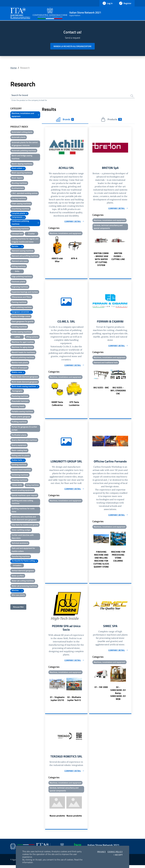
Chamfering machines (21, 209)
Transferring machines (21, 557)
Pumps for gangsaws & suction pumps (24, 429)
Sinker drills (17, 485)
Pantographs (17, 391)
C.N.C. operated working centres (25, 194)
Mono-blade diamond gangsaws (25, 377)
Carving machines (19, 199)
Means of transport (19, 368)
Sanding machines (19, 465)
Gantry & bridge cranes (21, 317)
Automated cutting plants (22, 132)
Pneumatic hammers (20, 402)
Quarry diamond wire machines (24, 440)
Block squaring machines (22, 173)
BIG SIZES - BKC (101, 389)
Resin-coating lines (19, 451)
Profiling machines (19, 422)
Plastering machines (20, 396)
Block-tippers (17, 178)
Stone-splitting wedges (21, 530)
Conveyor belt (17, 234)
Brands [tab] (65, 120)
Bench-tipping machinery (22, 164)
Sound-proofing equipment (23, 491)
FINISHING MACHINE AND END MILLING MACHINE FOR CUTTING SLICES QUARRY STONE (101, 561)
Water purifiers (18, 576)
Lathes (17, 337)
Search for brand (20, 95)
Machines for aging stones (22, 347)
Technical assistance (20, 544)
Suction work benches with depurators (23, 537)
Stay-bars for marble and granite (25, 525)
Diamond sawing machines (23, 251)
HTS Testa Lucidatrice (74, 405)
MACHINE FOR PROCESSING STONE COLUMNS (118, 558)
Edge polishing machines (22, 277)
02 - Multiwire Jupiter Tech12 (74, 701)
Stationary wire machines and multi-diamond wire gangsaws (24, 519)
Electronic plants (18, 282)
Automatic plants (19, 138)
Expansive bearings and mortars (25, 292)
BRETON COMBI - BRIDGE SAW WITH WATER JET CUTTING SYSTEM (101, 260)
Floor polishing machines (22, 308)
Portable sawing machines (22, 412)
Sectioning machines (20, 475)
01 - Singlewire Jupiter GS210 (57, 701)
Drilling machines (19, 267)
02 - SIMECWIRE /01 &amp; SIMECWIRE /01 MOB (118, 695)
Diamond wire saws (20, 261)
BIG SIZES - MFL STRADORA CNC (118, 392)
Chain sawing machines (21, 204)
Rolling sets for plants (21, 456)
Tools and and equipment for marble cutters (23, 550)
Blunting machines (19, 183)
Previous (46, 250)
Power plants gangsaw (21, 417)
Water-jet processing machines (24, 586)
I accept (118, 855)
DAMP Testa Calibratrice (57, 405)
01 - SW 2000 (101, 689)
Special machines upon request (24, 496)
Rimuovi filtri (18, 607)
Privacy (102, 852)
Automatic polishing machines (24, 151)
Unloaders (17, 566)
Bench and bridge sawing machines (22, 158)
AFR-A (74, 259)
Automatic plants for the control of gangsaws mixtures (25, 144)
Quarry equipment (19, 446)
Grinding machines (19, 327)
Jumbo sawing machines (22, 332)
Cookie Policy (115, 852)
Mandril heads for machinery (23, 353)
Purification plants (19, 435)
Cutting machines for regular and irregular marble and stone (25, 241)
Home (13, 68)
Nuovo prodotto (57, 819)
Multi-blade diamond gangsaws (25, 382)
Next (86, 250)
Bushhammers (18, 189)
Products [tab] (111, 120)
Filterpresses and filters (21, 297)
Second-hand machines (21, 470)
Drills (17, 272)
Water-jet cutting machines (23, 581)
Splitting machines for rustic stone (23, 510)
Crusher (31, 234)
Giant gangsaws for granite (23, 322)
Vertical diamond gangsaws (23, 571)
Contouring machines (20, 229)
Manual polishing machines (23, 358)
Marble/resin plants (20, 363)
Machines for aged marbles (23, 342)
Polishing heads (18, 407)
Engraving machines (20, 287)
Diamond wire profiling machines (25, 256)
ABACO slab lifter (57, 261)
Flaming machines (19, 302)
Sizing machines (32, 485)
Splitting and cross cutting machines (22, 502)
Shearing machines (19, 480)
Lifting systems (32, 337)
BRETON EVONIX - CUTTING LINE (118, 257)
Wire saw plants (18, 595)
